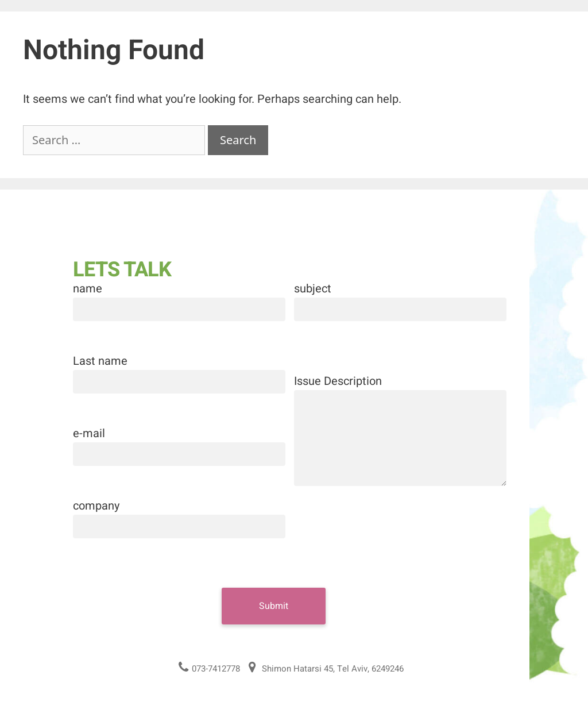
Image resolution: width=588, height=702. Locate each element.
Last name (100, 361)
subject (313, 289)
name (88, 289)
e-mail (89, 433)
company (96, 506)
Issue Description (338, 381)
